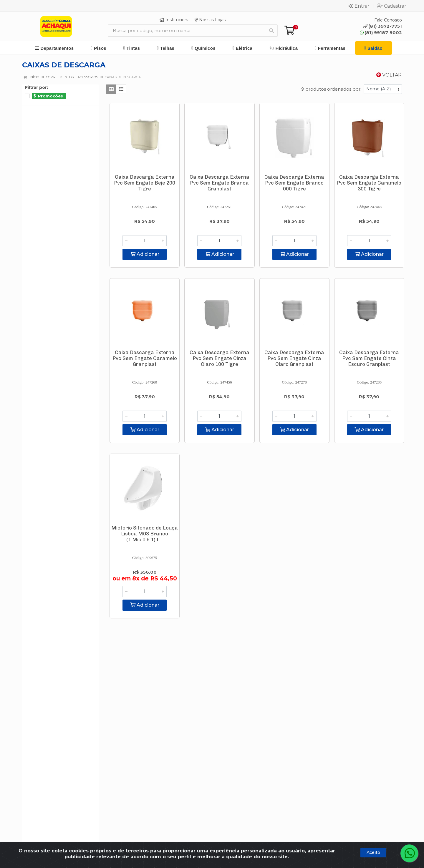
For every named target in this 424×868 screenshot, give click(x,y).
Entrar (359, 6)
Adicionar (145, 254)
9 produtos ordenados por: (331, 89)
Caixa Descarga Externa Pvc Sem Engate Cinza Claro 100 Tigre (220, 358)
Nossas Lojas (210, 20)
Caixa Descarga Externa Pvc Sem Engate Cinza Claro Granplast (294, 358)
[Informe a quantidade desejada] (145, 241)
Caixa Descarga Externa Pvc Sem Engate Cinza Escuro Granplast (369, 358)
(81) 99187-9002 (381, 33)
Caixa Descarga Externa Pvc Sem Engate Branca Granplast (220, 183)
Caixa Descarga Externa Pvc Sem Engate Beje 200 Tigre (145, 183)
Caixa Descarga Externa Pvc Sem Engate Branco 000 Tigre (294, 183)
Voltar (389, 75)
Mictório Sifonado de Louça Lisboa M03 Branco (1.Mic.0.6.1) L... (145, 534)
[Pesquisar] (271, 31)
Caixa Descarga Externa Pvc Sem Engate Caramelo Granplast (145, 358)
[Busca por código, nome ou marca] (187, 31)
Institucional (175, 20)
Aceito (373, 852)
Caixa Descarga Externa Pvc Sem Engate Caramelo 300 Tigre (369, 183)
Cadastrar (392, 6)
